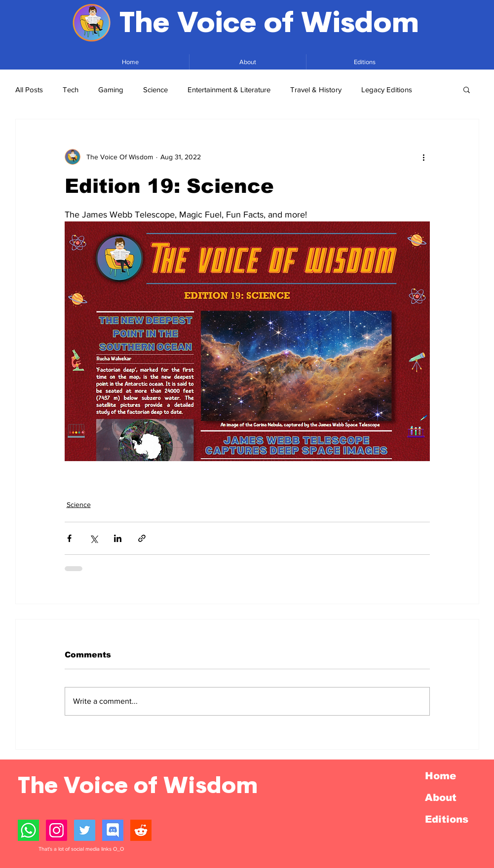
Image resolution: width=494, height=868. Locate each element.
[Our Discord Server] (113, 830)
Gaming (111, 90)
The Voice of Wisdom (269, 23)
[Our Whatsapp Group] (28, 830)
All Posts (29, 90)
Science (155, 90)
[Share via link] (142, 538)
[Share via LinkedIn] (118, 538)
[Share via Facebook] (69, 538)
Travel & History (316, 90)
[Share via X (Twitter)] (94, 538)
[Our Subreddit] (141, 830)
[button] (467, 89)
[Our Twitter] (85, 830)
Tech (71, 90)
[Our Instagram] (57, 830)
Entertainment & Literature (229, 90)
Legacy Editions (387, 90)
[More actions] (424, 157)
